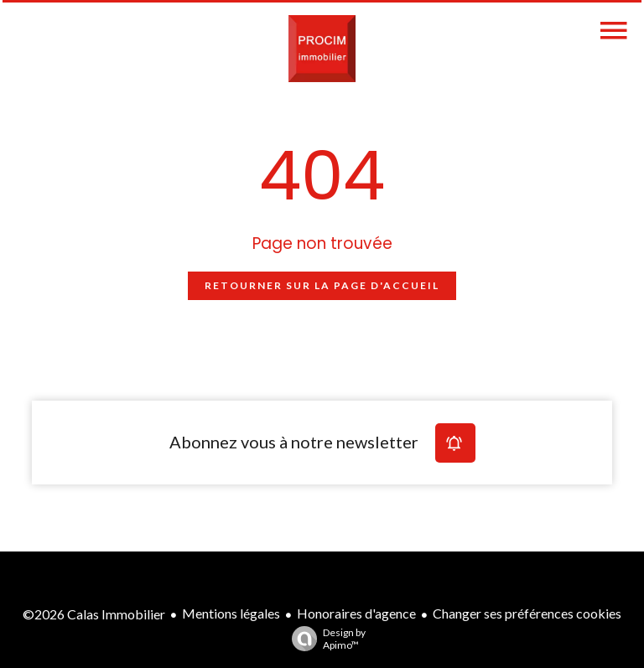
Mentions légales (231, 613)
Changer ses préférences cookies (527, 613)
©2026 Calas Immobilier (94, 614)
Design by (325, 639)
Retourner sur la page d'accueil (322, 285)
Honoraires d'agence (356, 613)
